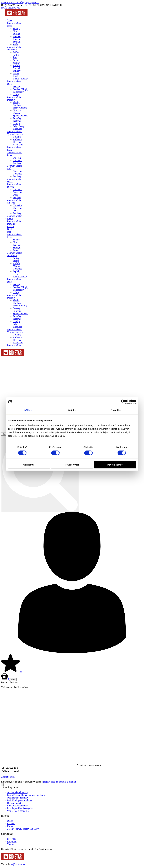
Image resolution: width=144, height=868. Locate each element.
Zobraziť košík (8, 777)
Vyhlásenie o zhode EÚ (18, 811)
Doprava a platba (15, 803)
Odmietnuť (29, 465)
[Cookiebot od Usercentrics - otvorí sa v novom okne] (123, 402)
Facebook (12, 839)
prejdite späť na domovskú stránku (59, 782)
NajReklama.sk (18, 864)
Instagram (12, 841)
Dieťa (10, 182)
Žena (9, 21)
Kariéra (11, 826)
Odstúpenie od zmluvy (18, 798)
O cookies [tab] (116, 410)
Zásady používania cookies (20, 808)
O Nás (10, 821)
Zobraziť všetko (15, 23)
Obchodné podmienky (18, 792)
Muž (9, 232)
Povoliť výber (72, 465)
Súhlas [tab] (28, 410)
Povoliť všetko (115, 465)
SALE (10, 219)
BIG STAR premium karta (19, 800)
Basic (10, 150)
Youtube (11, 844)
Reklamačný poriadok (17, 806)
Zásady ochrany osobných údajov (23, 829)
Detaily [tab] (72, 410)
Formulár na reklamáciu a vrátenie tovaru (27, 795)
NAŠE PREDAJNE (10, 8)
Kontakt (11, 824)
